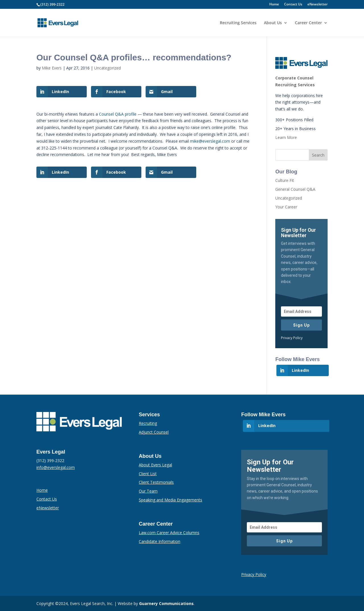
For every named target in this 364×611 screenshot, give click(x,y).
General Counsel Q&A (295, 189)
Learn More (286, 137)
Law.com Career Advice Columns (169, 533)
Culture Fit (285, 180)
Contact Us (293, 5)
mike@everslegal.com (210, 141)
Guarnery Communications (166, 603)
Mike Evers (52, 68)
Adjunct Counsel (154, 432)
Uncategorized (107, 68)
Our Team (148, 491)
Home (274, 5)
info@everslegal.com (56, 467)
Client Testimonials (156, 482)
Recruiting (148, 423)
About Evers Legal (155, 465)
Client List (148, 474)
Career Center (308, 23)
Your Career (286, 207)
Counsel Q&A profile (118, 114)
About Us (273, 23)
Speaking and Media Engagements (170, 500)
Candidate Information (160, 541)
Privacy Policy (292, 338)
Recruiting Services (238, 23)
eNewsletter (318, 5)
